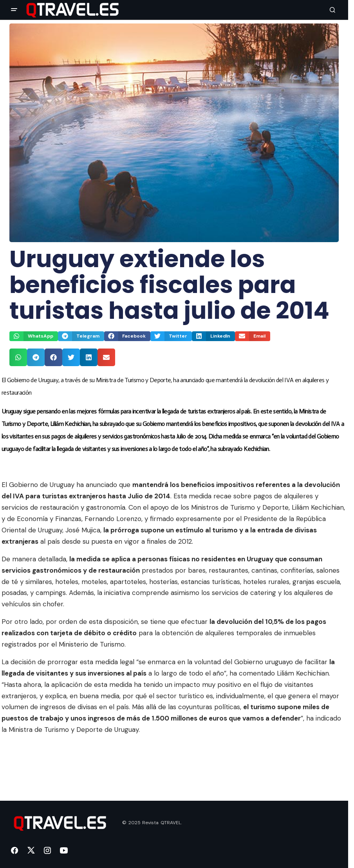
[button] (14, 10)
